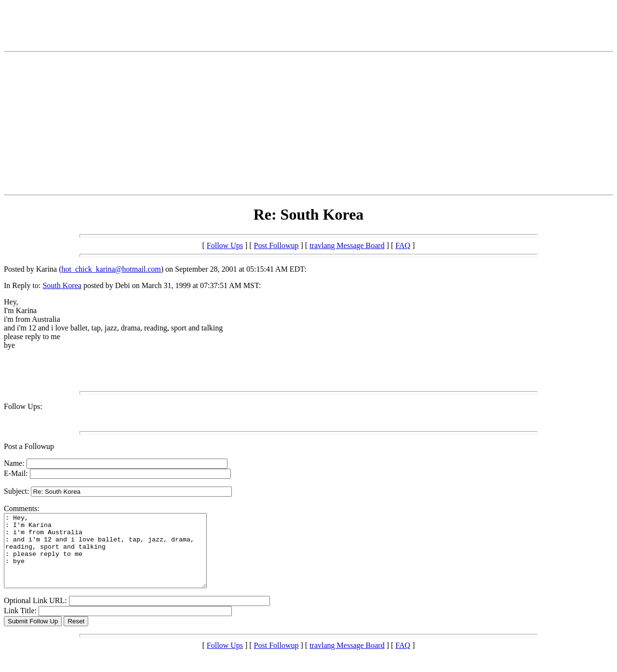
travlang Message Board (347, 245)
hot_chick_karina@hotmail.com (111, 269)
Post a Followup (29, 446)
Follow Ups (225, 245)
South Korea (62, 285)
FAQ (403, 245)
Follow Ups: (23, 406)
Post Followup (276, 245)
